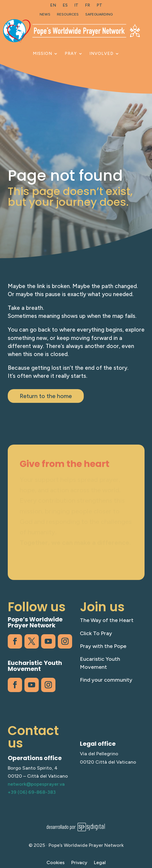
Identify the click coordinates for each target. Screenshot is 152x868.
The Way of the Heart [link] (107, 620)
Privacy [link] (79, 863)
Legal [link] (100, 863)
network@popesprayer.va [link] (36, 784)
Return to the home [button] (46, 396)
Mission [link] (42, 54)
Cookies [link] (56, 863)
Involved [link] (101, 54)
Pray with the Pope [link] (103, 646)
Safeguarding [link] (99, 14)
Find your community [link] (106, 680)
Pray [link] (71, 54)
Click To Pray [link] (96, 633)
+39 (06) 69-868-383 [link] (32, 792)
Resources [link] (68, 14)
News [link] (45, 14)
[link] (53, 7)
